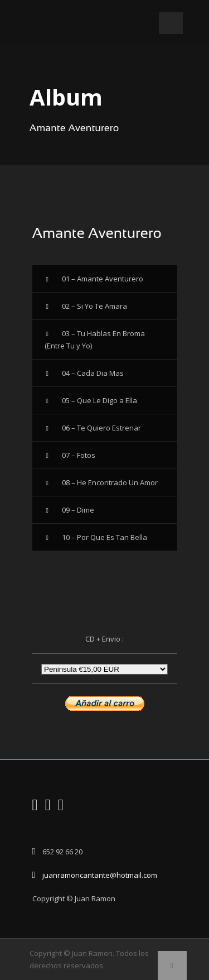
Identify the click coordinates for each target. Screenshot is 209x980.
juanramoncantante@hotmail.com (100, 875)
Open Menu (171, 23)
